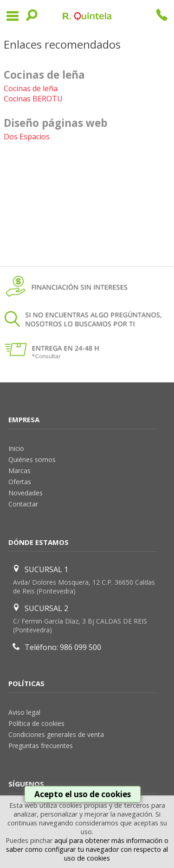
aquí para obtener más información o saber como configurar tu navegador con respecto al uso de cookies (87, 849)
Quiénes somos (32, 459)
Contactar (23, 504)
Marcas (19, 471)
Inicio (16, 448)
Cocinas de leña (31, 88)
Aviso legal (24, 712)
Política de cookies (36, 723)
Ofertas (20, 482)
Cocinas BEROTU (33, 99)
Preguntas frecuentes (41, 746)
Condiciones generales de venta (56, 734)
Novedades (26, 493)
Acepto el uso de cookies (83, 794)
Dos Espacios (27, 137)
